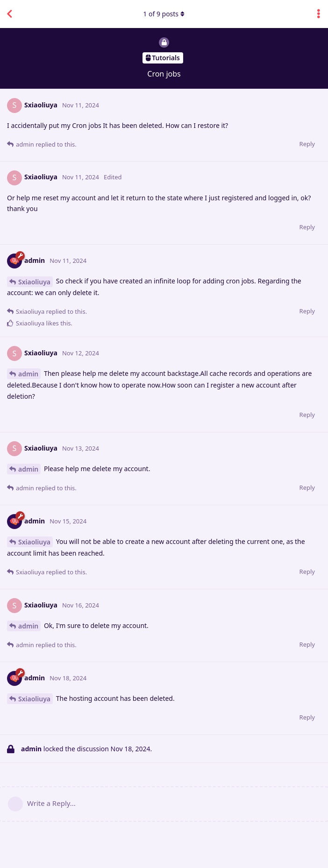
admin (28, 374)
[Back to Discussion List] (9, 14)
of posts (164, 14)
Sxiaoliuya (34, 282)
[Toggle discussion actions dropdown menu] (319, 14)
